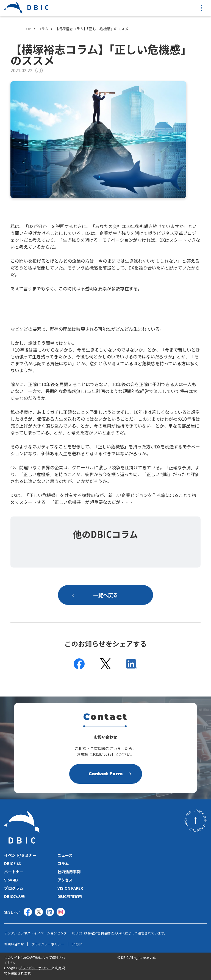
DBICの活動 (14, 896)
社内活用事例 (69, 872)
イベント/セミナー (20, 855)
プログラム (14, 888)
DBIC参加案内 (70, 896)
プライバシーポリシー (48, 944)
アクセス (65, 880)
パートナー (14, 872)
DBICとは (13, 863)
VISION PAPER (70, 888)
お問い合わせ (14, 944)
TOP (27, 29)
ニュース (65, 855)
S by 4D (11, 880)
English (77, 944)
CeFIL (121, 933)
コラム (43, 29)
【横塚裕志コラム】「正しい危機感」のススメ (92, 29)
